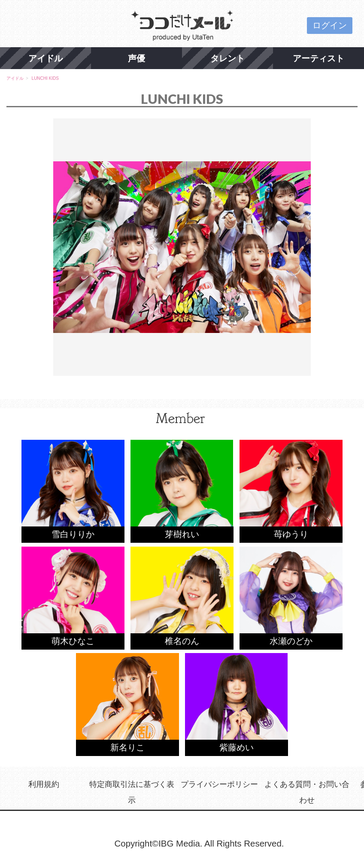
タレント (227, 58)
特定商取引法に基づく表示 (132, 792)
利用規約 (44, 784)
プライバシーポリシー (219, 784)
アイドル (45, 58)
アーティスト (318, 58)
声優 (136, 58)
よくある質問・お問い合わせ (307, 792)
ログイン (330, 25)
